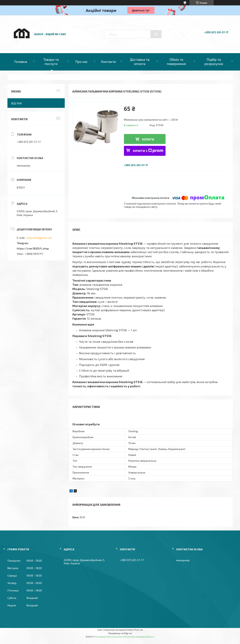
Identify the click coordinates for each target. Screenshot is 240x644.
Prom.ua (138, 630)
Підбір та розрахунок (214, 62)
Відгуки (17, 103)
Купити (148, 139)
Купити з (148, 151)
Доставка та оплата (140, 62)
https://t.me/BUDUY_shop (33, 248)
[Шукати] (156, 34)
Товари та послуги (51, 62)
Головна (21, 62)
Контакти (108, 62)
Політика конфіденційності (139, 637)
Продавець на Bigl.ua (120, 633)
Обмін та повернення (176, 62)
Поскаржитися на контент (109, 637)
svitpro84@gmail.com (39, 238)
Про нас (82, 62)
